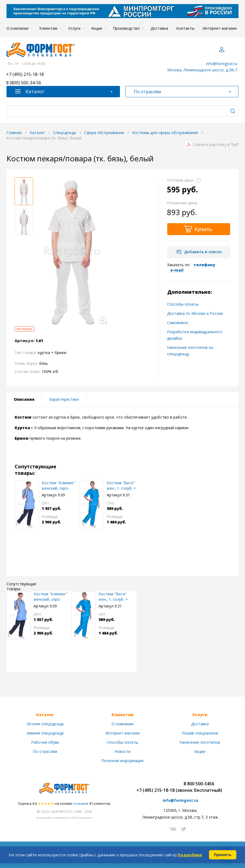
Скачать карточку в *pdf (216, 145)
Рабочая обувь (45, 742)
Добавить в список (203, 252)
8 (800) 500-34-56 (24, 83)
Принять (223, 855)
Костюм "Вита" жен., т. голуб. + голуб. (121, 486)
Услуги (74, 28)
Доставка (159, 28)
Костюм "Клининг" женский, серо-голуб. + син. (59, 486)
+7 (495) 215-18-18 (25, 75)
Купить (203, 229)
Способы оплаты (183, 304)
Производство (126, 28)
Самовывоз (178, 323)
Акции (97, 28)
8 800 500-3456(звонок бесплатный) (199, 787)
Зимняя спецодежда (45, 733)
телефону (204, 265)
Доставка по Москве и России (195, 313)
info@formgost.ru (222, 64)
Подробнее (190, 855)
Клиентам (48, 28)
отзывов (81, 803)
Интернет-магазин (220, 28)
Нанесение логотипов (200, 742)
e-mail (177, 270)
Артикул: (24, 341)
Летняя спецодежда (45, 724)
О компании (17, 28)
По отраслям (45, 751)
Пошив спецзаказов (200, 733)
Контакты (185, 28)
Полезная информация (122, 761)
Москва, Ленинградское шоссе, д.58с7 (202, 70)
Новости (122, 751)
